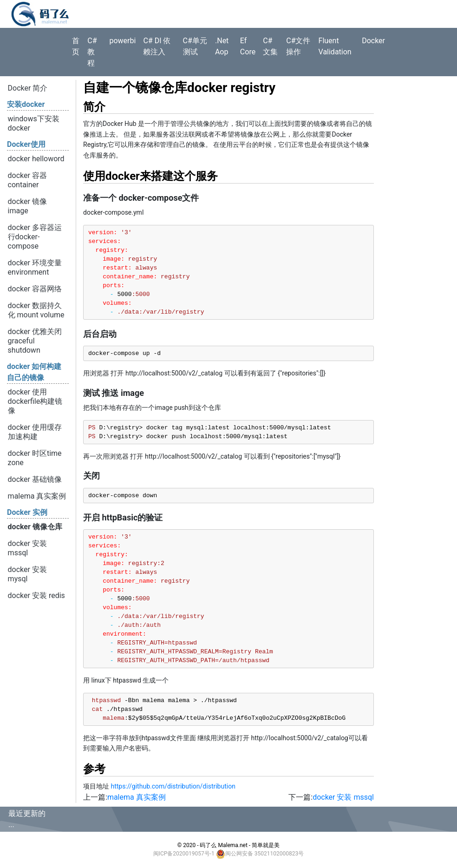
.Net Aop (222, 46)
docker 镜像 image (27, 206)
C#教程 (92, 52)
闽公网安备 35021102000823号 (264, 854)
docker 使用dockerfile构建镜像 (35, 401)
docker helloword (36, 159)
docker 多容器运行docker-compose (35, 237)
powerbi (122, 41)
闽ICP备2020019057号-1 (184, 854)
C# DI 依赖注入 (157, 46)
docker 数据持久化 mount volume (36, 310)
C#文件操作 (298, 46)
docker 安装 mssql (27, 548)
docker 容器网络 (35, 289)
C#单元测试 (195, 46)
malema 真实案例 (37, 496)
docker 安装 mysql (27, 574)
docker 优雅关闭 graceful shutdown (35, 341)
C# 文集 (270, 46)
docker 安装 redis (36, 595)
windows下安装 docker (34, 123)
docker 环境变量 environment (35, 267)
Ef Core (248, 46)
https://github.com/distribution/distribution (173, 786)
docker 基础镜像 (35, 479)
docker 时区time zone (35, 458)
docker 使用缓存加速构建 (35, 432)
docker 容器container (27, 180)
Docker (373, 41)
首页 (76, 46)
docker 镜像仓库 (35, 527)
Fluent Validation (335, 46)
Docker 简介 (28, 88)
